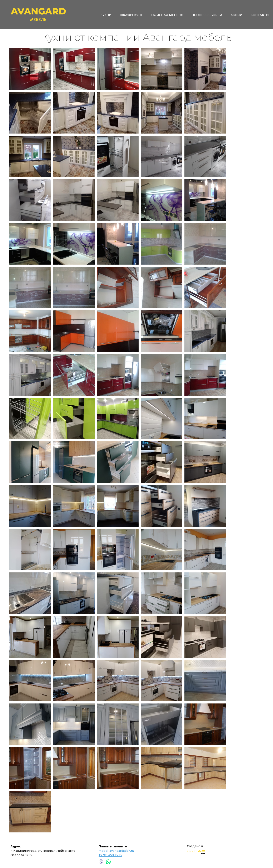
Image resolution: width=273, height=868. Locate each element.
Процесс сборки (207, 15)
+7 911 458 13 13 (110, 855)
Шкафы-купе (131, 15)
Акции (236, 15)
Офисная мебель (167, 15)
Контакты (260, 15)
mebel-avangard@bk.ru (116, 851)
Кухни (106, 15)
